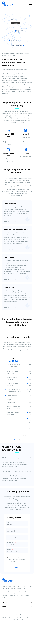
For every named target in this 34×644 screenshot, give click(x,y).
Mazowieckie (25, 53)
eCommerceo (19, 619)
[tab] (15, 439)
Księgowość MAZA (8, 53)
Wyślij (17, 568)
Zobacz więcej (13, 221)
